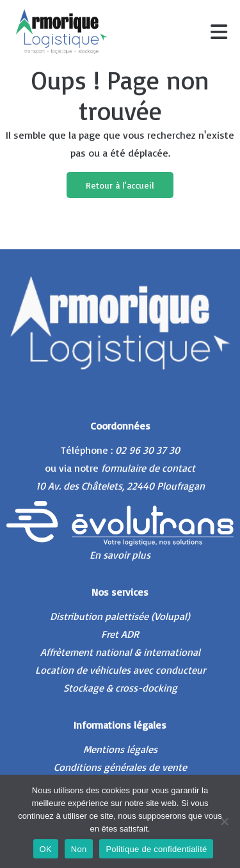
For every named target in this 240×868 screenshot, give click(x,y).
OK (46, 849)
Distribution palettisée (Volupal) (120, 616)
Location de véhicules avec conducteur (120, 670)
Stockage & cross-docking (120, 688)
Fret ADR (120, 634)
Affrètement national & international (120, 652)
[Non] (224, 821)
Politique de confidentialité (156, 849)
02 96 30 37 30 (148, 450)
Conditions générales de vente (120, 767)
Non (79, 849)
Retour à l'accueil (120, 185)
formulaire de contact (148, 468)
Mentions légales (120, 749)
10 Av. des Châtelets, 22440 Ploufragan (120, 486)
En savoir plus (120, 555)
